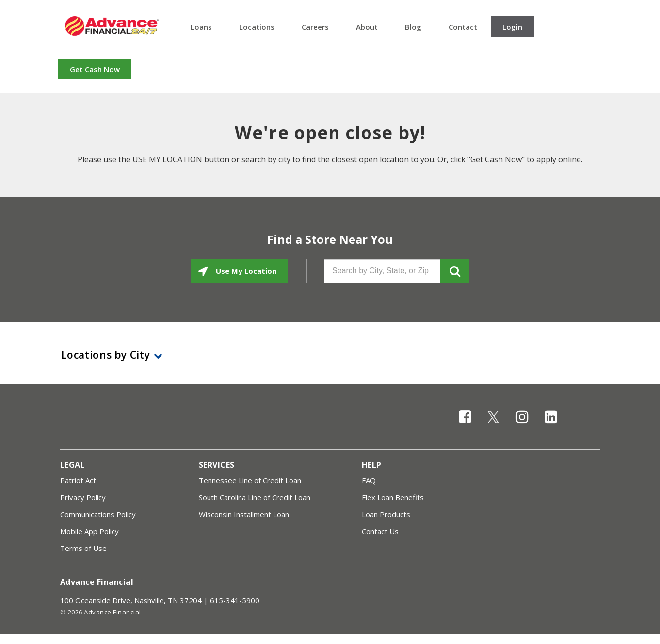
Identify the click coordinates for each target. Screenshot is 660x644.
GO (455, 271)
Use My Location (245, 271)
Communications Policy (98, 514)
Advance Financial (112, 26)
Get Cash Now (95, 69)
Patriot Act (78, 480)
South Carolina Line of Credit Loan (255, 497)
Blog (413, 27)
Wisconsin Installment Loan (244, 514)
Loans (201, 27)
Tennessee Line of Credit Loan (250, 480)
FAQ (369, 480)
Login (512, 27)
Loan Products (386, 514)
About (367, 27)
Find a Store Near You (330, 239)
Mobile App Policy (89, 531)
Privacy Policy (83, 497)
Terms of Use (83, 548)
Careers (315, 27)
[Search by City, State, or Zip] (382, 271)
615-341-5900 (235, 600)
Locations (257, 27)
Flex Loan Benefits (393, 497)
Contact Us (380, 531)
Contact (463, 27)
